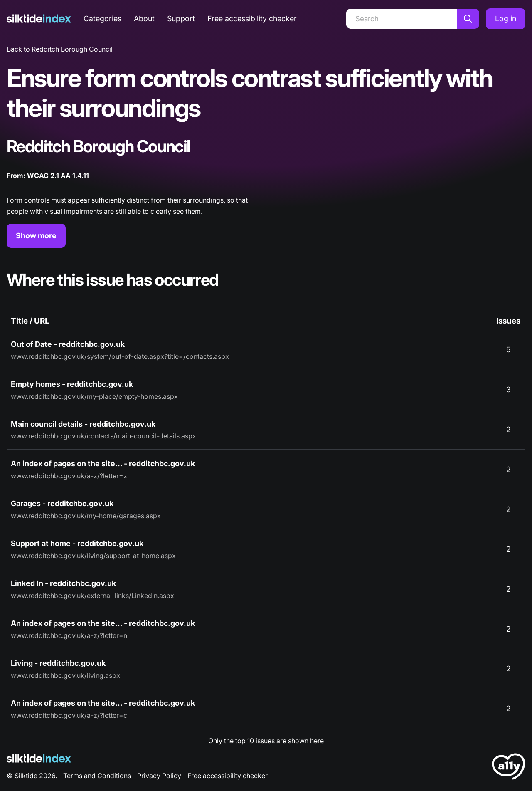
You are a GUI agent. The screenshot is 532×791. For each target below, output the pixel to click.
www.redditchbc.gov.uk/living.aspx (65, 675)
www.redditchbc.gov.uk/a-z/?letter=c (69, 715)
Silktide (26, 776)
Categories (102, 19)
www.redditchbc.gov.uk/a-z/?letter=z (69, 476)
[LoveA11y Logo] (509, 768)
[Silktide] (39, 19)
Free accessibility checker (252, 19)
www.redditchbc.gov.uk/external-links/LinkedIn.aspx (92, 596)
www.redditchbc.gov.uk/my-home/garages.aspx (86, 516)
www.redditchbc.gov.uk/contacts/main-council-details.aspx (103, 436)
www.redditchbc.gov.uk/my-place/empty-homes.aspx (94, 396)
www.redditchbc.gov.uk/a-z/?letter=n (69, 635)
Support (181, 19)
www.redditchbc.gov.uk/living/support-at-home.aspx (93, 556)
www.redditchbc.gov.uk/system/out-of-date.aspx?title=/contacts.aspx (120, 356)
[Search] (401, 19)
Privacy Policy (159, 776)
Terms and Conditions (97, 776)
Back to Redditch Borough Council (60, 49)
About (144, 19)
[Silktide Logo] (39, 758)
